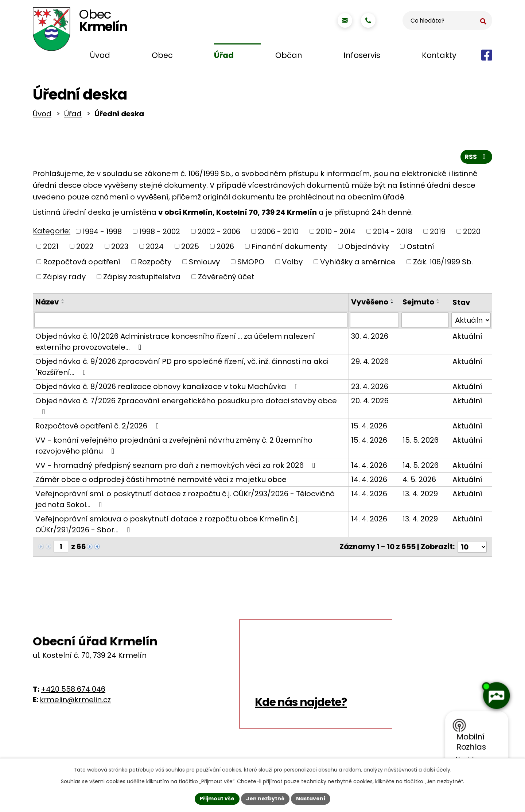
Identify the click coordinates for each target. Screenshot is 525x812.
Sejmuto (418, 303)
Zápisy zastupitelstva (142, 278)
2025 (190, 248)
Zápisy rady (64, 278)
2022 (85, 248)
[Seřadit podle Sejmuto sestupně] (438, 304)
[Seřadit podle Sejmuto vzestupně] (438, 301)
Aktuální (467, 338)
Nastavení (311, 799)
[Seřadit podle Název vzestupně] (63, 301)
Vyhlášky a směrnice (358, 263)
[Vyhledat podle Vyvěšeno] (374, 322)
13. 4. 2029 (420, 495)
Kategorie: (52, 232)
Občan (289, 55)
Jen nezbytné (265, 799)
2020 (472, 233)
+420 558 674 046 (73, 690)
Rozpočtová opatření (82, 263)
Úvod (100, 55)
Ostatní (420, 248)
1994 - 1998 (102, 233)
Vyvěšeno (369, 303)
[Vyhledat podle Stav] (471, 322)
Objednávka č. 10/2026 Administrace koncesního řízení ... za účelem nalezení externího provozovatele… (175, 343)
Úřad (224, 55)
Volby (292, 263)
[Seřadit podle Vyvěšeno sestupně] (392, 304)
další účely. (437, 770)
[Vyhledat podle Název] (191, 322)
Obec (162, 55)
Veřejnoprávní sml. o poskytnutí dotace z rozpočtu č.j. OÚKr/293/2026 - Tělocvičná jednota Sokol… (185, 501)
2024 (155, 248)
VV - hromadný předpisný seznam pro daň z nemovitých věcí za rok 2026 (177, 467)
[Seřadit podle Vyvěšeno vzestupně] (392, 301)
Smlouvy (204, 263)
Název (47, 303)
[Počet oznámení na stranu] (472, 548)
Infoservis (362, 55)
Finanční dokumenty (289, 248)
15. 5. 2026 (420, 442)
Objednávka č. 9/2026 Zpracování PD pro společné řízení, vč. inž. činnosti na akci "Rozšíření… (182, 368)
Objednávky (367, 248)
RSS (477, 158)
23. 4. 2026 (369, 388)
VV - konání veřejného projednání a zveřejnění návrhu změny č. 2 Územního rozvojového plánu (174, 447)
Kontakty (439, 55)
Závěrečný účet (226, 278)
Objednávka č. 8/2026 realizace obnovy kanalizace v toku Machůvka (168, 388)
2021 (51, 248)
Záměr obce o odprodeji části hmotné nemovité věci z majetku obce (161, 481)
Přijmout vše (217, 799)
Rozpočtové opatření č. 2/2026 (99, 427)
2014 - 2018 (393, 233)
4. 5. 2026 (419, 481)
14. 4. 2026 (369, 467)
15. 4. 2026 (369, 427)
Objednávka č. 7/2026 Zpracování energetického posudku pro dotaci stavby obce (186, 407)
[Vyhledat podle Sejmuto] (425, 322)
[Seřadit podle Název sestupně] (63, 304)
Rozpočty (155, 263)
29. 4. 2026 (370, 363)
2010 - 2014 (336, 233)
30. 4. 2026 (369, 338)
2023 (120, 248)
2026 (225, 248)
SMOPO (251, 263)
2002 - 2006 (219, 233)
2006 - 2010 (278, 233)
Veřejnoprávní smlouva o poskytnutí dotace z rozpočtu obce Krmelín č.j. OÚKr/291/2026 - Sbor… (167, 526)
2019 (438, 233)
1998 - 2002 (160, 233)
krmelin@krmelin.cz (75, 701)
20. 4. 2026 (370, 402)
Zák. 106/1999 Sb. (443, 263)
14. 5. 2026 (420, 467)
